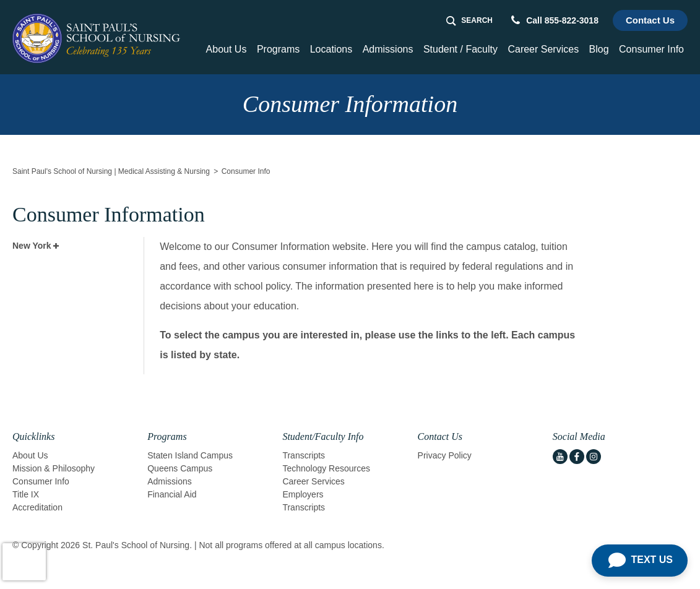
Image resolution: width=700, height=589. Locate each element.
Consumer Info (41, 481)
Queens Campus (180, 468)
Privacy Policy (445, 455)
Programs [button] (278, 49)
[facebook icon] (577, 457)
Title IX (26, 494)
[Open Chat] (640, 561)
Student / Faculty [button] (460, 49)
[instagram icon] (594, 457)
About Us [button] (227, 49)
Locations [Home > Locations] (331, 49)
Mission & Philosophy (54, 468)
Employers (303, 494)
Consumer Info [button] (651, 49)
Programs (167, 436)
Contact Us (650, 20)
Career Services (313, 481)
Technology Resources (326, 468)
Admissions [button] (388, 49)
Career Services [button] (543, 49)
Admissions (170, 481)
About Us (30, 455)
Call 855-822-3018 (555, 20)
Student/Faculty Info (323, 436)
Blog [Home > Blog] (599, 49)
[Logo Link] (97, 38)
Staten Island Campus (190, 455)
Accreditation (37, 507)
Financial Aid (172, 494)
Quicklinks (33, 436)
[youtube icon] (560, 457)
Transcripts (304, 455)
